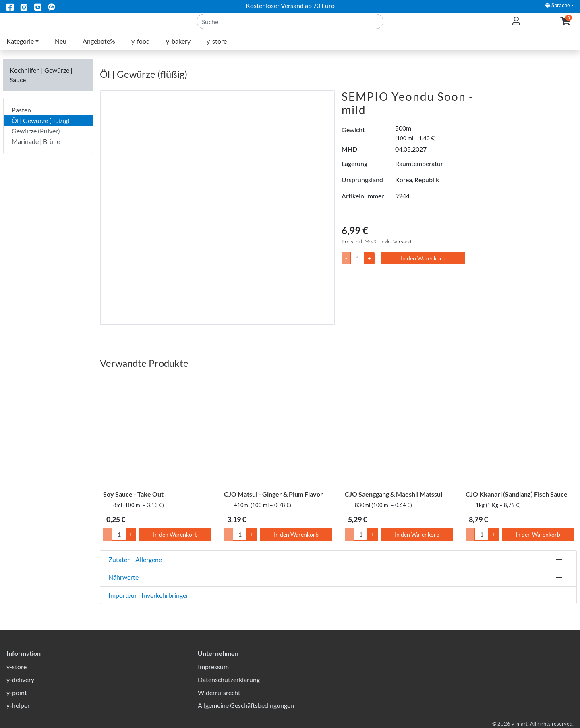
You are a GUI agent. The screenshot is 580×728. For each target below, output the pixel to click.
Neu (61, 51)
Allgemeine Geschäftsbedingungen (246, 705)
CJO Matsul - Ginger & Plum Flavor (273, 494)
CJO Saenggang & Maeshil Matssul (394, 494)
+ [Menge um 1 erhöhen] (131, 534)
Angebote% (99, 51)
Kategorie (20, 51)
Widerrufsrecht (219, 692)
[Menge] (357, 258)
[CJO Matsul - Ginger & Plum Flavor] (278, 431)
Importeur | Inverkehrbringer (148, 595)
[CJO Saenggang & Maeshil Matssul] (399, 431)
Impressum (213, 667)
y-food (141, 51)
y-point (17, 692)
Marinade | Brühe (36, 141)
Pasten (21, 110)
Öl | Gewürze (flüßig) (41, 120)
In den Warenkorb (423, 258)
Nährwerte (123, 577)
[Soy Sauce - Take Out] (157, 431)
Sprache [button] (558, 5)
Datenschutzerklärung (229, 679)
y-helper (18, 705)
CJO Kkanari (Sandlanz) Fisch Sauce (517, 494)
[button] (565, 26)
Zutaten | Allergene (135, 559)
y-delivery (20, 679)
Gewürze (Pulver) (36, 131)
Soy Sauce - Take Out (133, 494)
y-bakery (178, 51)
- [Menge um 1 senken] (108, 534)
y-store (217, 51)
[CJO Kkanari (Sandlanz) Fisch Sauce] (520, 431)
